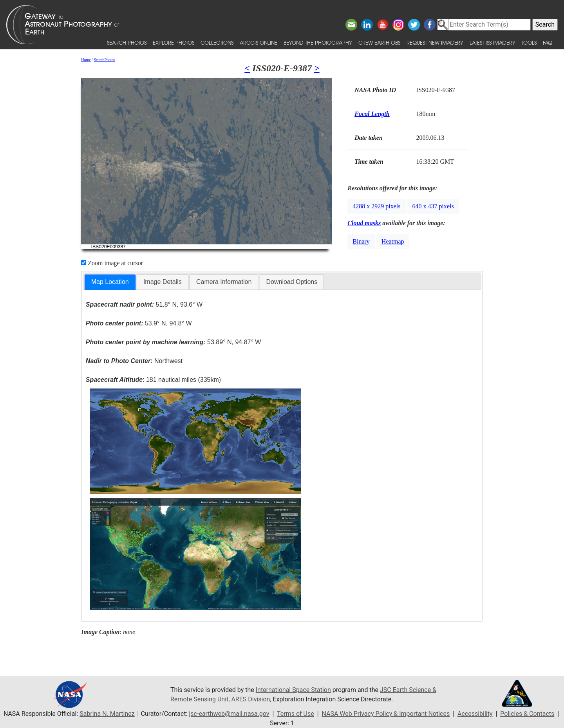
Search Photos (127, 42)
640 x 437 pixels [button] (433, 206)
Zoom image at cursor (112, 263)
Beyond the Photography (318, 42)
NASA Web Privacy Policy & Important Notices (386, 714)
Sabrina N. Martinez (107, 714)
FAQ (548, 42)
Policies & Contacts (527, 714)
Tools (529, 42)
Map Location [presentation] (110, 282)
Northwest (134, 361)
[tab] (110, 282)
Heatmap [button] (393, 241)
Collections (217, 42)
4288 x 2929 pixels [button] (376, 206)
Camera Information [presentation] (224, 282)
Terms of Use (296, 714)
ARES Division (250, 699)
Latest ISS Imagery (493, 42)
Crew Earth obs (379, 42)
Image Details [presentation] (163, 282)
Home (86, 60)
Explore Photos (174, 42)
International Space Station (293, 690)
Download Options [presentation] (292, 282)
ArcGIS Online (258, 42)
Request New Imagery (435, 42)
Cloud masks (364, 223)
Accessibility (475, 714)
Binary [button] (361, 241)
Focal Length (372, 114)
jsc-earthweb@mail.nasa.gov (229, 714)
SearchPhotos (105, 60)
